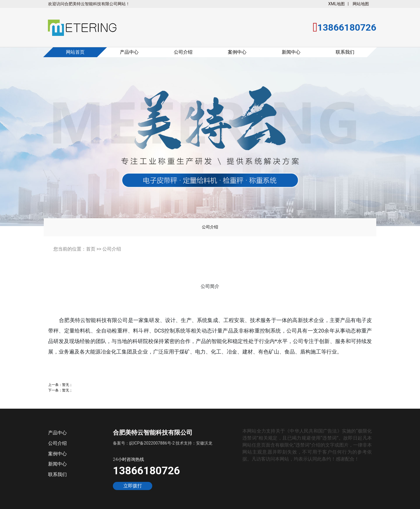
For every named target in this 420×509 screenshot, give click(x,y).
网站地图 (361, 4)
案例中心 (237, 52)
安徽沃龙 (204, 443)
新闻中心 (291, 52)
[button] (21, 141)
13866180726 (146, 471)
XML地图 (336, 4)
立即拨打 (133, 486)
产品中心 (129, 52)
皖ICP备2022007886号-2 (152, 443)
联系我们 (345, 52)
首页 (91, 249)
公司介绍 (183, 52)
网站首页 (75, 52)
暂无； (67, 385)
